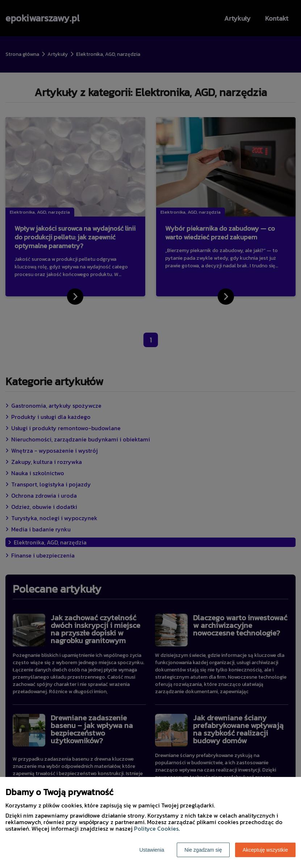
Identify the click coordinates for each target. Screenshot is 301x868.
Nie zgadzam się (203, 850)
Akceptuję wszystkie (265, 850)
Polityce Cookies (156, 828)
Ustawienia (152, 850)
